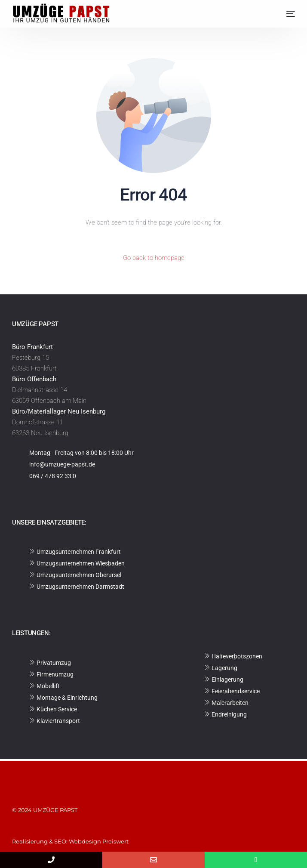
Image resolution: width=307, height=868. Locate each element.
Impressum (29, 791)
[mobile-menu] (284, 14)
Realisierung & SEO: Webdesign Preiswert (70, 841)
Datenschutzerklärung (79, 791)
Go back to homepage (154, 258)
